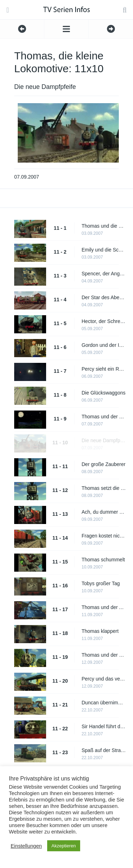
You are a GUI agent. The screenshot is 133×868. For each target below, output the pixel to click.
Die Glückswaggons (104, 393)
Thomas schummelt (103, 560)
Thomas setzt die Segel (104, 488)
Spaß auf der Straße (104, 750)
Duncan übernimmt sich (104, 703)
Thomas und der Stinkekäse (104, 655)
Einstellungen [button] (26, 846)
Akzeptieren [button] (64, 846)
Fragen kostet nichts (104, 536)
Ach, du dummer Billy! (104, 512)
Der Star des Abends (104, 297)
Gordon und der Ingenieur (104, 345)
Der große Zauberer (104, 464)
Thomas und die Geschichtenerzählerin (104, 226)
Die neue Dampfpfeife (104, 440)
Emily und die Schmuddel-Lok (104, 250)
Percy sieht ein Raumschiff (104, 369)
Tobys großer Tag (101, 583)
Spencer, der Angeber (104, 274)
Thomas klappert (100, 631)
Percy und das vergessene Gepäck (104, 679)
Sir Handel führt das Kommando (104, 726)
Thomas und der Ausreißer (104, 607)
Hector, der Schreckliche (104, 321)
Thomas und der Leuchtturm (104, 417)
